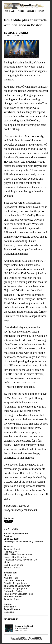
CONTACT (41, 11)
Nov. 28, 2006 (24, 628)
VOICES (21, 11)
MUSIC (13, 11)
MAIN (7, 11)
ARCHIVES (30, 11)
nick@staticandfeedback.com (20, 510)
